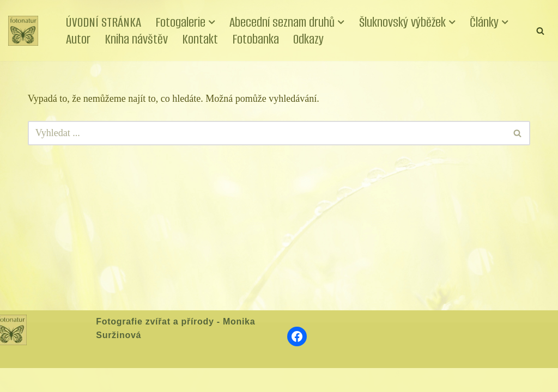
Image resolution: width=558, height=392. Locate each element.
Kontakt (200, 39)
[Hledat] (540, 31)
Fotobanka (256, 39)
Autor (78, 39)
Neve (19, 379)
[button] (212, 22)
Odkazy (308, 39)
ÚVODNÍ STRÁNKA (104, 22)
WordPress (89, 379)
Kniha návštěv (136, 39)
